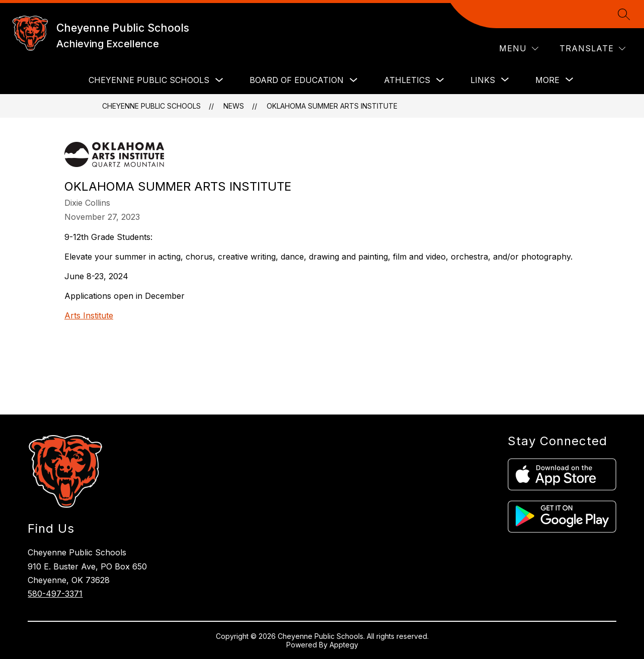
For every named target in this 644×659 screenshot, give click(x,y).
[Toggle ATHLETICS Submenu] (440, 80)
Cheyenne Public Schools (151, 106)
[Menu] (519, 49)
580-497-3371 (55, 594)
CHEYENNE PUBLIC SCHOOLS (149, 80)
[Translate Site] (592, 49)
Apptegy (344, 645)
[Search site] (624, 14)
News (234, 106)
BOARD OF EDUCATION (297, 80)
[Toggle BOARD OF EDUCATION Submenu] (354, 80)
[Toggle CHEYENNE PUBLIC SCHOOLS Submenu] (219, 80)
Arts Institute (89, 315)
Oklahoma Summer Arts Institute (332, 106)
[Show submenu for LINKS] (483, 80)
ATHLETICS (407, 80)
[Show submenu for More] (547, 80)
